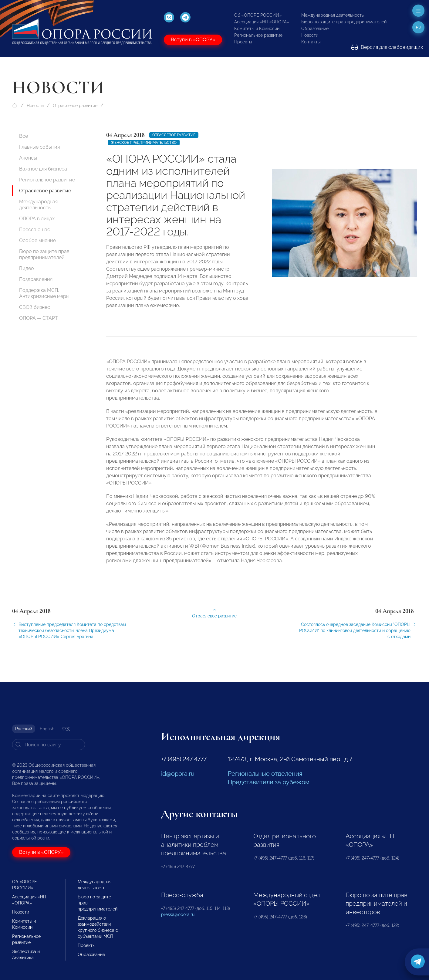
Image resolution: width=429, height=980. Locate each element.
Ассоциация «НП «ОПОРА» (262, 22)
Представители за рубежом (269, 782)
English (47, 729)
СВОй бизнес (35, 307)
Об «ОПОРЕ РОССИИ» (258, 15)
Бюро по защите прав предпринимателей (344, 22)
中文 (66, 729)
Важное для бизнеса (43, 169)
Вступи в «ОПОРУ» (193, 40)
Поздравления (36, 279)
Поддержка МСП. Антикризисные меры (44, 293)
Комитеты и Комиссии (257, 29)
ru (419, 27)
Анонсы (28, 158)
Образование (315, 29)
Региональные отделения (265, 774)
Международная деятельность (333, 15)
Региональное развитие (258, 35)
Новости (310, 35)
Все (24, 136)
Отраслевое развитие (75, 106)
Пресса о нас (35, 230)
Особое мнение (37, 240)
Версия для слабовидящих (387, 47)
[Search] (49, 745)
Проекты (243, 42)
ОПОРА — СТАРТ (39, 318)
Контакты (311, 42)
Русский (24, 729)
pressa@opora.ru (178, 914)
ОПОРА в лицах (37, 219)
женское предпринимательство (144, 143)
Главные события (39, 147)
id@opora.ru (178, 774)
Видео (27, 268)
